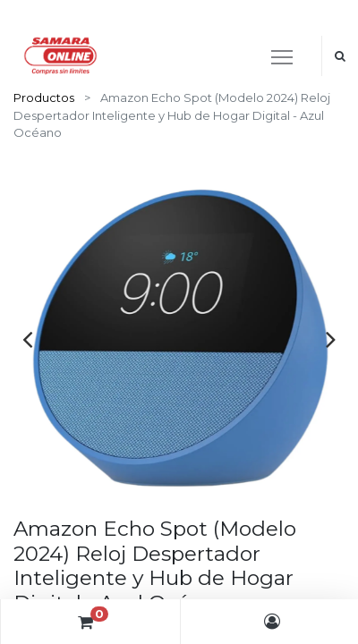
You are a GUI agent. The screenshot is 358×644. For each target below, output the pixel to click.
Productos (44, 97)
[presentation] (27, 339)
